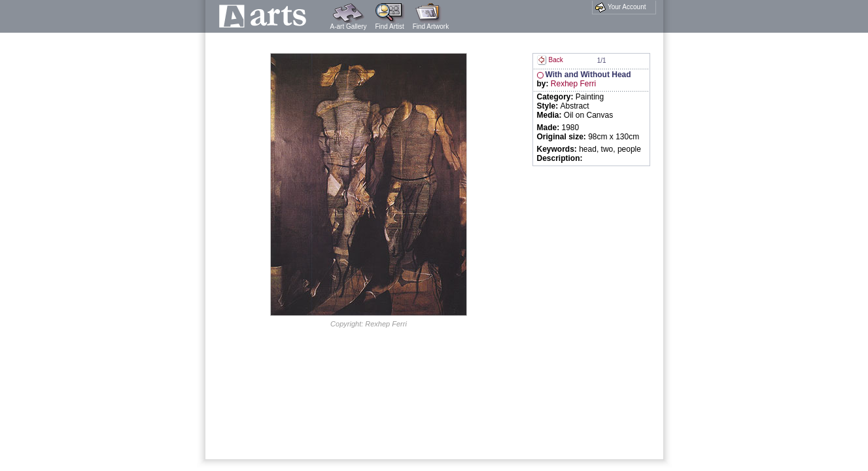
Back (550, 60)
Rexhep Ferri (573, 84)
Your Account (620, 7)
